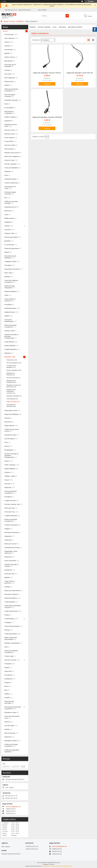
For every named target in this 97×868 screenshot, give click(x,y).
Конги (6, 104)
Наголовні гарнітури (12, 378)
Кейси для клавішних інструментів (11, 651)
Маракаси (8, 353)
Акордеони (8, 222)
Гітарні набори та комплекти (10, 300)
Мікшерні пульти (10, 134)
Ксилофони (8, 497)
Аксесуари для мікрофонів (11, 405)
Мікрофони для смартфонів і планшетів (11, 391)
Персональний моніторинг (9, 702)
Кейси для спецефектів (12, 156)
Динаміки (7, 241)
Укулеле (7, 42)
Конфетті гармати (10, 117)
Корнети (7, 252)
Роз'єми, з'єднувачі (10, 164)
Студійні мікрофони (11, 349)
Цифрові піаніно (10, 312)
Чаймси (7, 694)
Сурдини (7, 529)
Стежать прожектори (11, 183)
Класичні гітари (9, 160)
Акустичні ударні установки (10, 95)
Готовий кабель (9, 619)
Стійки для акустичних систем (12, 430)
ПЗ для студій (9, 656)
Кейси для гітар (9, 508)
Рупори (7, 615)
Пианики (7, 418)
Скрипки (7, 46)
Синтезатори (9, 50)
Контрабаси (8, 305)
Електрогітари (9, 34)
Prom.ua (58, 863)
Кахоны (7, 446)
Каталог (5, 31)
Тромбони (8, 171)
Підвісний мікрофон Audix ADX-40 (80, 73)
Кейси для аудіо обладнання (10, 287)
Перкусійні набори (10, 179)
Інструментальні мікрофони (11, 366)
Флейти (7, 85)
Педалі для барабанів (11, 414)
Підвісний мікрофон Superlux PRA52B (47, 117)
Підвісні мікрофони (12, 402)
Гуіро (6, 647)
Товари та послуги (9, 21)
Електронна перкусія (11, 594)
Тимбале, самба (10, 476)
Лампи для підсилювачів (12, 591)
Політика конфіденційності (65, 866)
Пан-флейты (9, 675)
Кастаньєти (8, 422)
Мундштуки (8, 557)
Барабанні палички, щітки (11, 125)
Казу (6, 690)
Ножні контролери (10, 561)
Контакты (62, 27)
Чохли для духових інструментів (11, 492)
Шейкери (7, 277)
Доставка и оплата (75, 27)
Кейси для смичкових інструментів (11, 90)
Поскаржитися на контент (49, 866)
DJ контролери (9, 245)
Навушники (8, 536)
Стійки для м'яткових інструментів (11, 745)
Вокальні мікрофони (12, 370)
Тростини (7, 484)
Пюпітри (7, 630)
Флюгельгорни (9, 149)
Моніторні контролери (11, 532)
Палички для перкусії (11, 237)
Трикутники (8, 671)
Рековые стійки (9, 331)
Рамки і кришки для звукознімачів (11, 638)
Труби (6, 295)
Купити (48, 84)
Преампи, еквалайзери (12, 643)
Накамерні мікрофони (13, 396)
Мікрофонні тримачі (11, 741)
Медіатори (8, 487)
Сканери (7, 70)
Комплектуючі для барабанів (10, 257)
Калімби (7, 698)
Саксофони (8, 265)
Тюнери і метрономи (11, 525)
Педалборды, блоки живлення (11, 552)
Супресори (8, 540)
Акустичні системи (10, 660)
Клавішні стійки (9, 233)
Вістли (7, 686)
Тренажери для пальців (12, 548)
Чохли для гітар (10, 512)
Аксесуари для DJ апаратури (10, 66)
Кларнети (7, 472)
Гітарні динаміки (10, 602)
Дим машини (9, 61)
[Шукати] (67, 16)
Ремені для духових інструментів (11, 520)
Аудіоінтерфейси (10, 469)
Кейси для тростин (10, 544)
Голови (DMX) (9, 141)
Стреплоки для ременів (12, 626)
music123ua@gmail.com (13, 807)
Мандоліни (8, 121)
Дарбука (7, 577)
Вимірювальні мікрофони (11, 374)
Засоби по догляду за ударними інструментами (11, 456)
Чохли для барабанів (11, 168)
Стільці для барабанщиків (9, 320)
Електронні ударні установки (10, 193)
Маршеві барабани (11, 291)
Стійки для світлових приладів (11, 202)
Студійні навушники (11, 516)
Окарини (7, 683)
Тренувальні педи (10, 435)
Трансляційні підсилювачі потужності (13, 606)
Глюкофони (8, 664)
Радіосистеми (9, 81)
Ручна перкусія (9, 138)
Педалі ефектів (9, 426)
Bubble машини (9, 218)
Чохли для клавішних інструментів (11, 281)
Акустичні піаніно (10, 145)
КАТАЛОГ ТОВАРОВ (44, 27)
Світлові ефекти (10, 439)
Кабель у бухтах (10, 57)
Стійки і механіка (10, 465)
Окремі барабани (10, 346)
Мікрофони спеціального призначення (14, 386)
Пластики (7, 230)
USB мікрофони (11, 399)
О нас (55, 27)
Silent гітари (8, 273)
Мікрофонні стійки (10, 712)
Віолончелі (8, 211)
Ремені (7, 461)
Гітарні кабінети (10, 342)
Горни (6, 215)
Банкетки (7, 722)
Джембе (7, 53)
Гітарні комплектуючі (11, 611)
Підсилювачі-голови (11, 411)
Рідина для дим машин (12, 248)
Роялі (6, 175)
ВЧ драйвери (9, 450)
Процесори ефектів (11, 598)
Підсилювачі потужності (12, 269)
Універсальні (10, 360)
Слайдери (8, 622)
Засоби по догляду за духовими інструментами (11, 336)
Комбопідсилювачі (10, 308)
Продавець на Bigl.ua (48, 864)
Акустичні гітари (10, 130)
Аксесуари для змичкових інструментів (13, 708)
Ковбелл (7, 316)
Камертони (8, 737)
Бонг (6, 198)
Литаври (7, 587)
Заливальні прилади (11, 100)
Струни (7, 480)
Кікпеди (7, 729)
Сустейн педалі (9, 726)
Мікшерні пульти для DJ (12, 153)
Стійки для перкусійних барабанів (12, 751)
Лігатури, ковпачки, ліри (12, 504)
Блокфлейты (9, 679)
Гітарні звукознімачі (11, 634)
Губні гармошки (9, 38)
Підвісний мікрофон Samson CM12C (47, 73)
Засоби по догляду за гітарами (11, 565)
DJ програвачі (9, 108)
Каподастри (8, 570)
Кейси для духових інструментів (10, 326)
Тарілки (7, 226)
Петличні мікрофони (12, 363)
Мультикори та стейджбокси (9, 112)
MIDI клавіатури (10, 78)
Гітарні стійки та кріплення (10, 582)
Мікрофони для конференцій (11, 381)
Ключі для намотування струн (12, 717)
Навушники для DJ (10, 207)
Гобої (6, 442)
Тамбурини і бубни (10, 262)
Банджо (7, 667)
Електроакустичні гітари (10, 187)
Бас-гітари (8, 74)
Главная (32, 27)
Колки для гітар (9, 574)
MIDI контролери (10, 733)
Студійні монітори (10, 501)
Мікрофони (20, 21)
